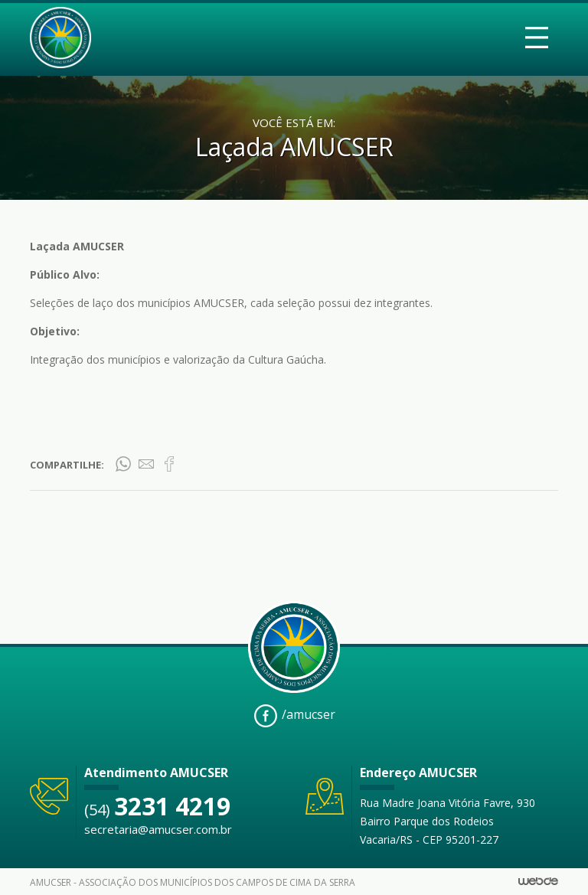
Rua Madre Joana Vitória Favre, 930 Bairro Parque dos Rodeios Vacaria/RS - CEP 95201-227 (448, 821)
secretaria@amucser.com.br (158, 829)
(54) (157, 810)
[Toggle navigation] (537, 38)
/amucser (295, 716)
